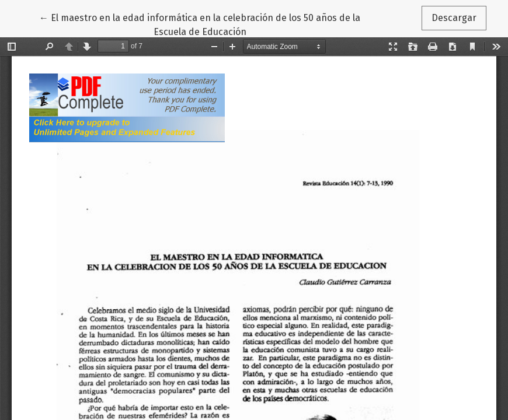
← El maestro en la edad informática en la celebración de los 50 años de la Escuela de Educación (200, 24)
